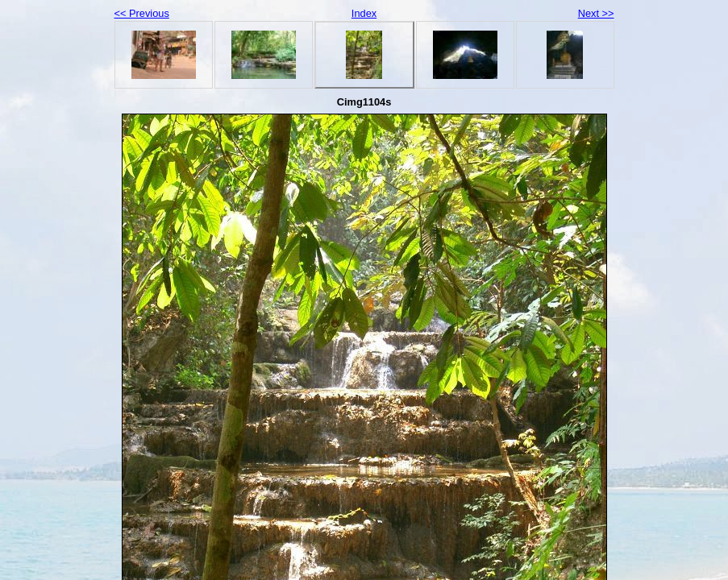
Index (364, 13)
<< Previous (142, 13)
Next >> (596, 13)
